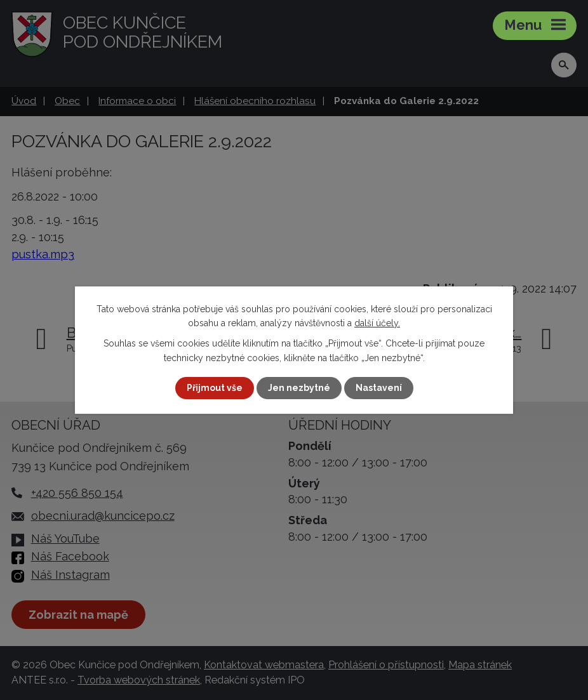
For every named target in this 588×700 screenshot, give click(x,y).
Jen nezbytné (299, 388)
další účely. (377, 323)
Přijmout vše (215, 388)
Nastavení (379, 388)
